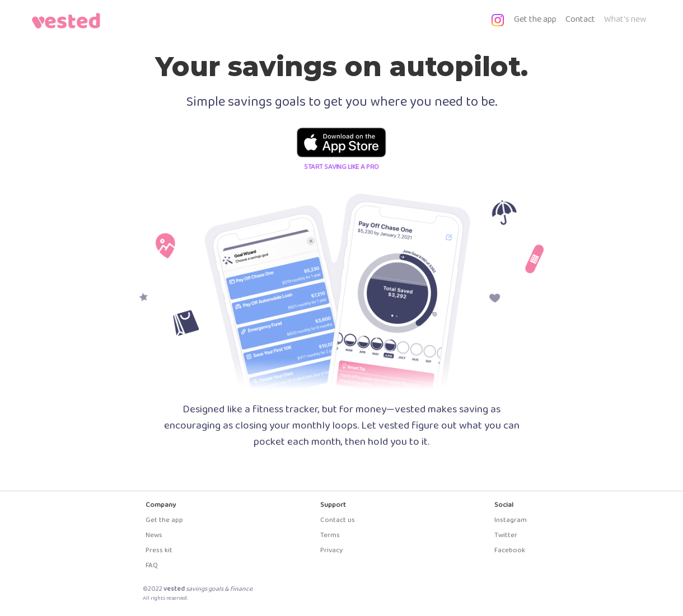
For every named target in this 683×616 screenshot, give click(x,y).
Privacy (331, 550)
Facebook (510, 550)
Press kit (159, 550)
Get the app (537, 19)
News (154, 535)
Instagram (511, 520)
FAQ (152, 565)
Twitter (506, 535)
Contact (580, 19)
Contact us (338, 520)
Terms (330, 535)
